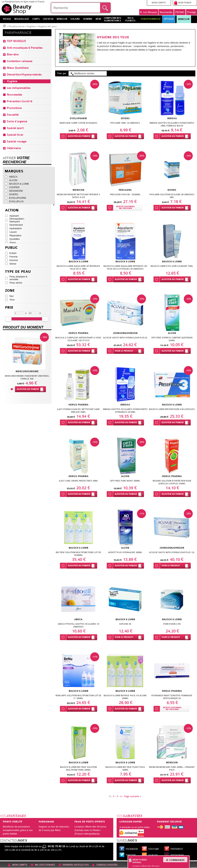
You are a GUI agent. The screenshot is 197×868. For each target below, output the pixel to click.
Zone (10, 291)
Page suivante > (133, 796)
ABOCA (13, 177)
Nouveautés (166, 12)
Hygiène (31, 26)
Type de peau (18, 272)
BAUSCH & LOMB (19, 184)
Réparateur (16, 235)
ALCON (13, 180)
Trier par (62, 73)
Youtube (154, 849)
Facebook (132, 849)
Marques (148, 12)
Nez (12, 296)
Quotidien (15, 239)
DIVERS (14, 194)
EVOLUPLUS (16, 201)
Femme (14, 257)
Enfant (13, 253)
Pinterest (177, 849)
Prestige (192, 12)
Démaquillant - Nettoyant (17, 220)
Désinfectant (16, 225)
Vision (13, 243)
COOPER (14, 187)
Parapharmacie (17, 26)
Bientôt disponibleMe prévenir (126, 208)
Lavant (13, 232)
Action (12, 210)
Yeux (12, 300)
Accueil (4, 26)
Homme (14, 260)
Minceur (184, 19)
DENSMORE (16, 191)
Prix (9, 308)
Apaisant (14, 216)
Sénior (13, 264)
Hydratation (16, 228)
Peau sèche (16, 283)
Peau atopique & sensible (18, 278)
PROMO (180, 12)
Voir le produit (124, 351)
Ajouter (79, 136)
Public (11, 248)
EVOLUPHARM (18, 198)
